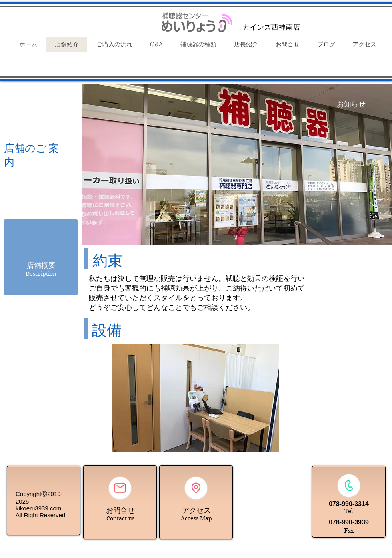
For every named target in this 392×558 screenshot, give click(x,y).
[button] (196, 398)
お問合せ (120, 510)
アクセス (196, 510)
